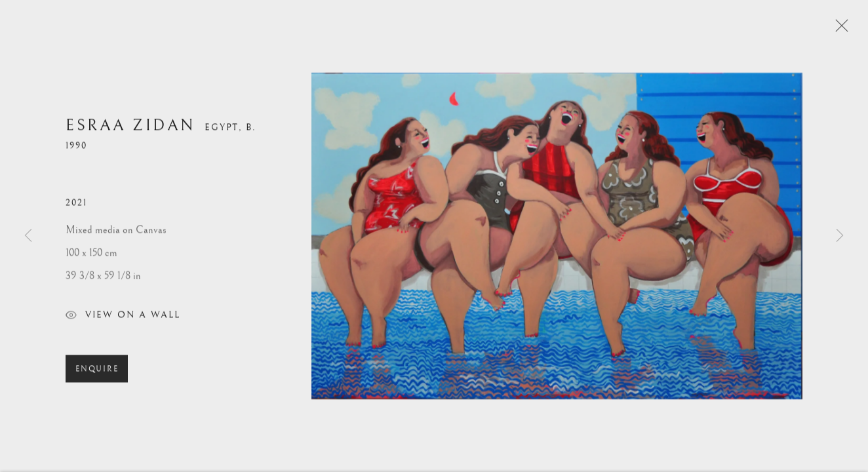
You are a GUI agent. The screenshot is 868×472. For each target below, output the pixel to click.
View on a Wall (123, 319)
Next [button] (840, 236)
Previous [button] (28, 236)
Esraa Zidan (130, 128)
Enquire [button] (97, 371)
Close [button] (838, 29)
